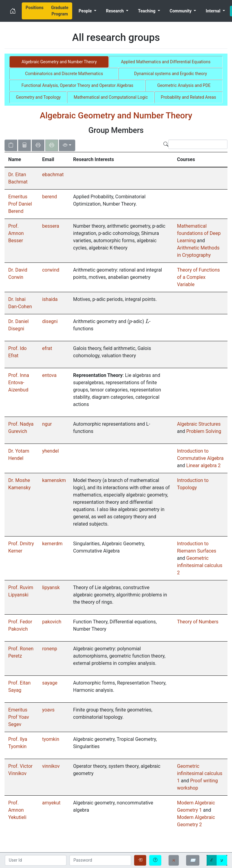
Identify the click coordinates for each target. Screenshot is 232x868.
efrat (47, 348)
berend (49, 197)
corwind (51, 270)
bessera (50, 226)
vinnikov (51, 766)
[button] (21, 160)
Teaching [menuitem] (147, 11)
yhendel (50, 451)
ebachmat (53, 175)
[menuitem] (35, 11)
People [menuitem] (86, 11)
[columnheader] (21, 160)
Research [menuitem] (115, 11)
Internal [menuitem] (214, 11)
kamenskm (54, 480)
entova (49, 375)
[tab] (59, 62)
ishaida (50, 299)
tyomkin (51, 739)
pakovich (52, 622)
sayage (50, 683)
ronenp (50, 649)
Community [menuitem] (181, 11)
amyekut (51, 803)
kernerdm (52, 544)
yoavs (48, 710)
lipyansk (51, 587)
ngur (47, 424)
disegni (50, 321)
